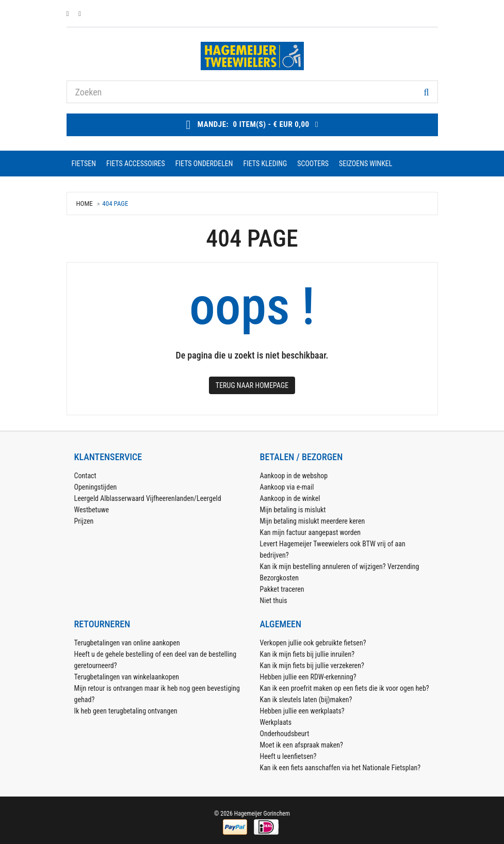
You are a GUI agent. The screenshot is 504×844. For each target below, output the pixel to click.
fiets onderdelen (204, 164)
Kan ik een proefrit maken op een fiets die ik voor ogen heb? (345, 688)
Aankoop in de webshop (294, 476)
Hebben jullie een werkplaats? (302, 711)
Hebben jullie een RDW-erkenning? (308, 677)
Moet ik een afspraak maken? (302, 745)
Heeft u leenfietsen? (288, 756)
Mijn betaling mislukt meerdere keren (313, 521)
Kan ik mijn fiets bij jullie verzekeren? (312, 666)
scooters (313, 164)
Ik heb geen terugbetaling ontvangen (126, 711)
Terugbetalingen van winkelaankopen (127, 677)
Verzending (403, 566)
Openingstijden (96, 487)
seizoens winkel (365, 164)
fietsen (84, 164)
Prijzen (84, 521)
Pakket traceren (282, 589)
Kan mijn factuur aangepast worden (311, 532)
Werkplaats (276, 722)
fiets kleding (265, 164)
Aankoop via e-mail (287, 487)
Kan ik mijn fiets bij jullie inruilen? (307, 654)
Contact (85, 476)
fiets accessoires (136, 164)
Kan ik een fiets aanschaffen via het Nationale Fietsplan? (340, 768)
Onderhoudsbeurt (285, 734)
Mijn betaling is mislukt (293, 510)
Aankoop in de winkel (290, 498)
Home (85, 204)
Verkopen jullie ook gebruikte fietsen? (313, 643)
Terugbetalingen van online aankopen (127, 643)
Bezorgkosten (280, 578)
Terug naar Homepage (252, 385)
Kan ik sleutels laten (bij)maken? (306, 700)
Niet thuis (274, 600)
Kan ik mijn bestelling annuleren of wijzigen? (323, 566)
